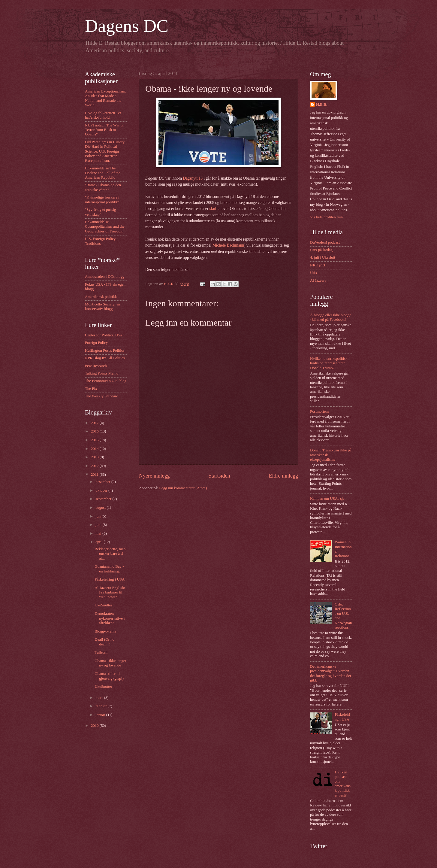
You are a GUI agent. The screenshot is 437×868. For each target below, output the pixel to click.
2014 (95, 449)
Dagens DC (127, 26)
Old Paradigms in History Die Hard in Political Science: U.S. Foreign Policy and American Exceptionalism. (105, 151)
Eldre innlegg (283, 476)
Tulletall (101, 652)
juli (98, 516)
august (101, 508)
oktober (102, 490)
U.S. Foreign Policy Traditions (100, 241)
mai (99, 533)
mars (100, 698)
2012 (95, 466)
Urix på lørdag (321, 250)
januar (101, 715)
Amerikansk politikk (101, 297)
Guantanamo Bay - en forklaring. (109, 569)
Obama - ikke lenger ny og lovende (110, 663)
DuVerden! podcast (325, 242)
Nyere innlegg (154, 476)
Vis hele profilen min (326, 217)
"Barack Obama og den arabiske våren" (103, 187)
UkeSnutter (103, 605)
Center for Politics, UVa (104, 335)
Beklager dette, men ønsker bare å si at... (110, 554)
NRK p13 (318, 265)
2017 (95, 423)
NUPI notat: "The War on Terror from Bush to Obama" (105, 130)
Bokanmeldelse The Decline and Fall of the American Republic (103, 173)
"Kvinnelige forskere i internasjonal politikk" (102, 200)
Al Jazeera (318, 281)
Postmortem (319, 411)
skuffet (215, 209)
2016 (95, 431)
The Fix (91, 389)
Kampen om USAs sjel (328, 499)
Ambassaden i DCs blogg (105, 277)
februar (101, 706)
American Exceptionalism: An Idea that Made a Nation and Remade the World (106, 98)
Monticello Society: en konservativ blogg (102, 307)
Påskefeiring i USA (110, 579)
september (104, 499)
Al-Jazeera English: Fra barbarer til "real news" (110, 592)
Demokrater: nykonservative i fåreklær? (110, 618)
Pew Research (96, 366)
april (99, 542)
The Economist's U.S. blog (106, 381)
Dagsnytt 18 (193, 178)
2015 (95, 440)
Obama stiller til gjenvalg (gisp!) (109, 676)
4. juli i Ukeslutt (323, 257)
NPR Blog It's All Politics (105, 358)
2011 (95, 475)
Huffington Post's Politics (105, 351)
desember (103, 482)
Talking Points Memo (102, 373)
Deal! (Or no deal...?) (104, 642)
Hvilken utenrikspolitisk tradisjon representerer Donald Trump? (329, 363)
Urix (314, 273)
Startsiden (219, 476)
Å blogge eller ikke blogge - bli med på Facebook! (331, 317)
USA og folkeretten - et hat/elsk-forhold (103, 115)
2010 (95, 726)
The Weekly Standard (102, 396)
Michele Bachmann (228, 245)
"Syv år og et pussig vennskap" (100, 212)
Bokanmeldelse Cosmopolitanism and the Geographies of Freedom (105, 227)
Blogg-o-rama (105, 631)
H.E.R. (322, 105)
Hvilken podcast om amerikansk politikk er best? (343, 784)
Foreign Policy (96, 343)
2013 (95, 457)
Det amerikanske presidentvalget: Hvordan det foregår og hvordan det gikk (331, 673)
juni (99, 525)
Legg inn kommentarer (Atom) (183, 488)
